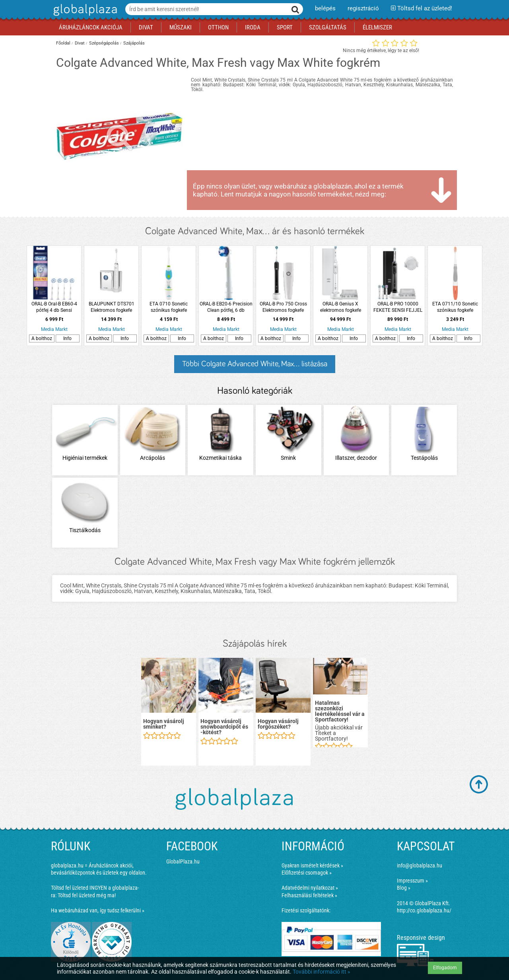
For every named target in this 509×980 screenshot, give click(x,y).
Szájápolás (134, 43)
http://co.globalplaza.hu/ (424, 910)
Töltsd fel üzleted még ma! (87, 895)
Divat (80, 43)
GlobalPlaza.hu (183, 861)
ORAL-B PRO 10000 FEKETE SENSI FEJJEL (398, 307)
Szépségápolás (104, 43)
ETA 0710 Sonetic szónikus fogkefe (169, 307)
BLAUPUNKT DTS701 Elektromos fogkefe (112, 307)
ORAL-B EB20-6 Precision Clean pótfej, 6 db (226, 307)
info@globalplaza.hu (420, 865)
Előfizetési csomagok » (307, 873)
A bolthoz (42, 338)
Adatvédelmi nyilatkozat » (310, 888)
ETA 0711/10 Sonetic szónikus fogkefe (455, 307)
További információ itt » (322, 972)
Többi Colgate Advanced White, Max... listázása (255, 364)
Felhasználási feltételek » (309, 895)
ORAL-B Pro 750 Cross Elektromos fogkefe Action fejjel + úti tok (283, 307)
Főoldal (63, 43)
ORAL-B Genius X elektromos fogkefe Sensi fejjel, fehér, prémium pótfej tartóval (340, 307)
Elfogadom (445, 968)
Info (67, 338)
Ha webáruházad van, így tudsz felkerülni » (98, 910)
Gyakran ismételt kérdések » (312, 865)
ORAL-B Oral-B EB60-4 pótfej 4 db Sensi (54, 307)
